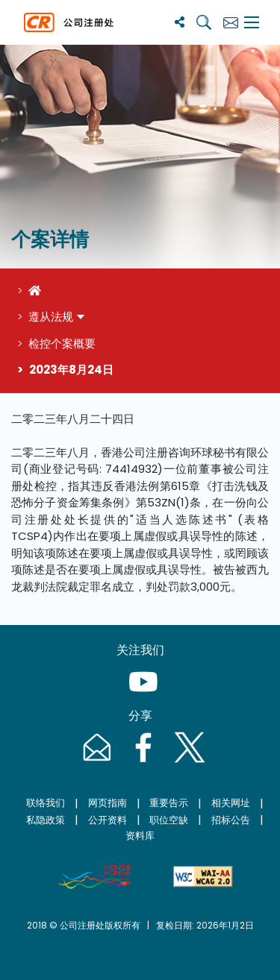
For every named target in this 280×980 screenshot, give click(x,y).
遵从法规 (51, 317)
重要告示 (169, 803)
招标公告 (231, 820)
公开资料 (108, 820)
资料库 (140, 836)
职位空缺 (169, 820)
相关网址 (231, 803)
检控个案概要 (62, 343)
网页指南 (108, 803)
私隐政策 (46, 820)
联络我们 (46, 803)
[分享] (180, 22)
